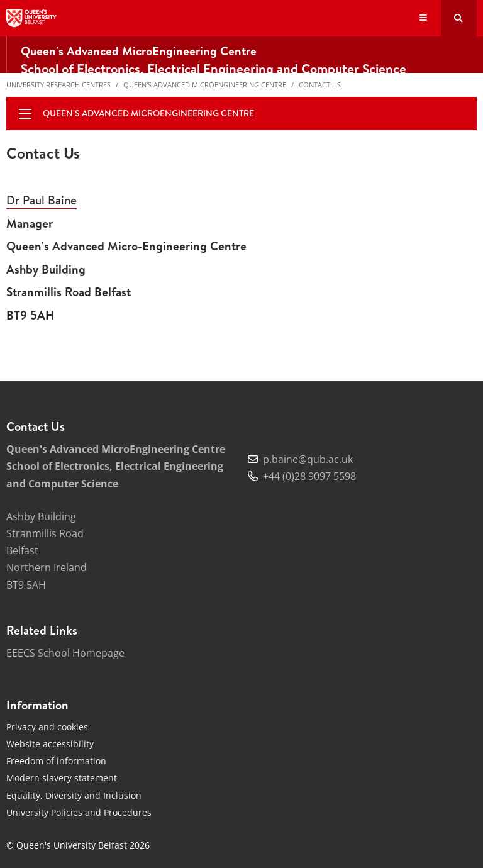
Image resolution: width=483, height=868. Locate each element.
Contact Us (320, 85)
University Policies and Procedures (79, 812)
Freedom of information (56, 761)
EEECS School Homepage (65, 653)
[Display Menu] (424, 19)
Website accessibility (50, 744)
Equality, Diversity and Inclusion (74, 795)
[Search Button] (459, 18)
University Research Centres (58, 85)
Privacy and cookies (47, 727)
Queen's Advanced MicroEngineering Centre (205, 85)
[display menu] (25, 114)
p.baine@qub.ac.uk (308, 459)
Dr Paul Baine (42, 200)
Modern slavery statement (62, 778)
